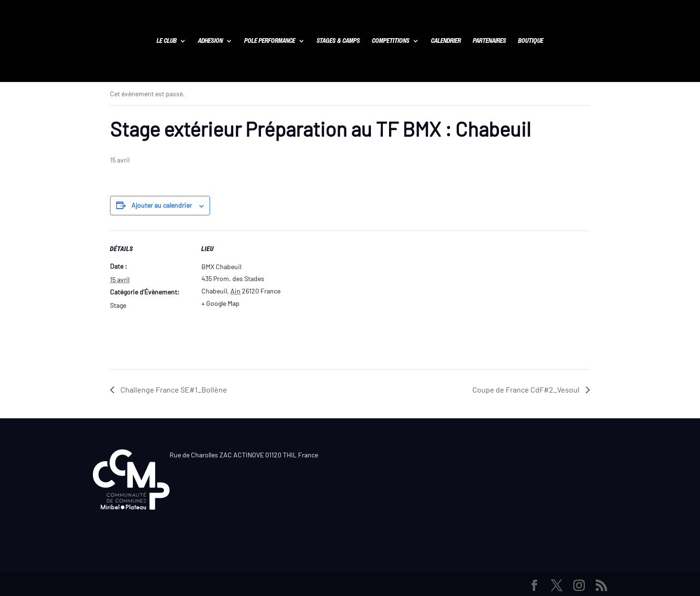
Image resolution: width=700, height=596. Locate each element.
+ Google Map (220, 303)
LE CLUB (167, 41)
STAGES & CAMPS (338, 41)
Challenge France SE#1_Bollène (173, 389)
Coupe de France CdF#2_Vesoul (527, 389)
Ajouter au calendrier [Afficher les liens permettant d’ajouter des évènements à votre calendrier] (162, 205)
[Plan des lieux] (343, 297)
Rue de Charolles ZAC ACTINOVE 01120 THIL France (244, 455)
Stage (118, 305)
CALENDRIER (446, 41)
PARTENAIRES (490, 41)
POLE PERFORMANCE (270, 41)
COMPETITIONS (391, 41)
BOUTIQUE (531, 41)
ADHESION (210, 41)
